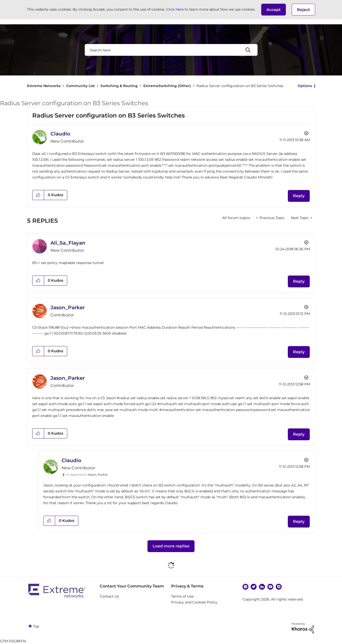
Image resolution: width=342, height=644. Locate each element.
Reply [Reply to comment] (299, 281)
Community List (81, 86)
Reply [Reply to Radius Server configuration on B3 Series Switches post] (299, 196)
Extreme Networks (44, 86)
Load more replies (171, 546)
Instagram (279, 587)
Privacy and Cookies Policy (194, 602)
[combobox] (171, 50)
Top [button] (36, 626)
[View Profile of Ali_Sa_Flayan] (68, 243)
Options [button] (305, 86)
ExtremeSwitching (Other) (167, 86)
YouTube (270, 587)
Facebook (245, 587)
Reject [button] (303, 10)
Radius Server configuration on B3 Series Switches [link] (240, 86)
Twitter (254, 587)
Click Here (175, 9)
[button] (274, 10)
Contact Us (109, 596)
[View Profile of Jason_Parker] (68, 307)
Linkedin (262, 587)
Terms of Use (182, 596)
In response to (87, 475)
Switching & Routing (119, 86)
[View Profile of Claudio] (60, 134)
